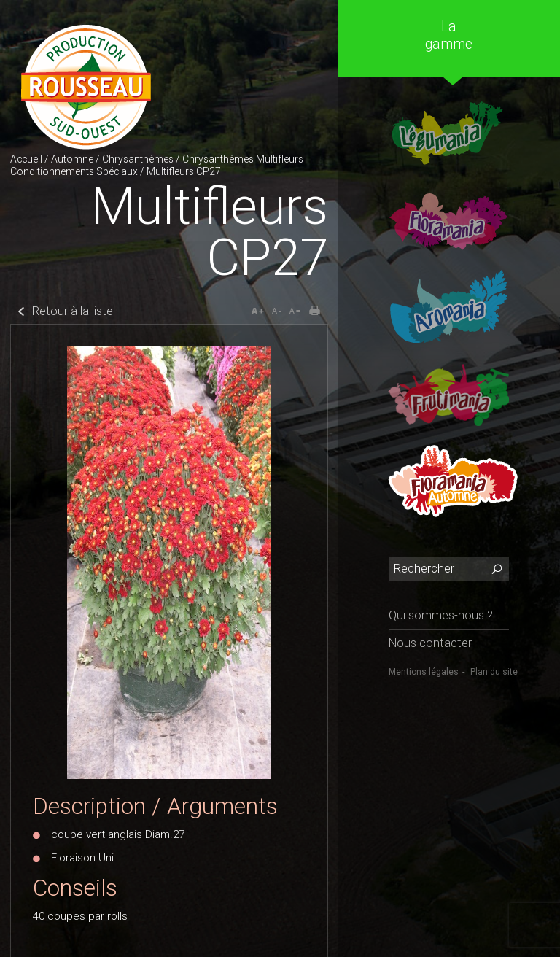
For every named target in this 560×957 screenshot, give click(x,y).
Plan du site (494, 672)
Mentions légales (424, 672)
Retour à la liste (73, 311)
